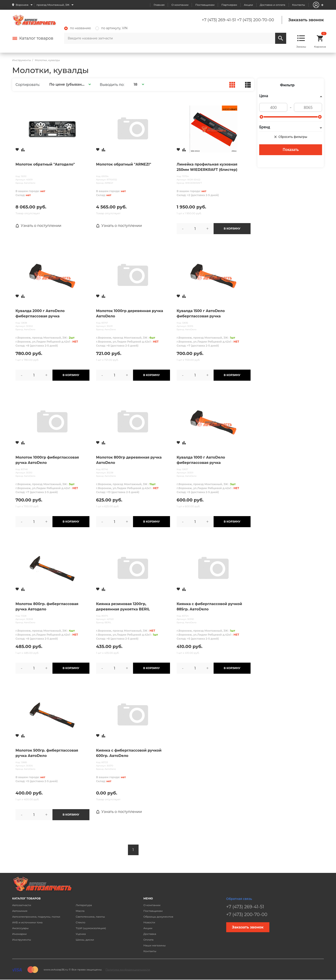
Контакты (299, 5)
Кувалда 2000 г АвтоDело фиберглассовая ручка (40, 313)
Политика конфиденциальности (128, 969)
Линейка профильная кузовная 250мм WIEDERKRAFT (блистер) (207, 167)
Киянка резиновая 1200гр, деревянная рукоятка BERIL (123, 607)
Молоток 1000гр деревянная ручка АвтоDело (130, 313)
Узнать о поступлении (39, 226)
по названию (78, 28)
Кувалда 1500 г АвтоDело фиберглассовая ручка (201, 313)
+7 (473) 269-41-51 (219, 20)
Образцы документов (158, 917)
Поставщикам (205, 5)
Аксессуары (20, 928)
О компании (180, 5)
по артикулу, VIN (111, 28)
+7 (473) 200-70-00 (256, 20)
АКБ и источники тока (27, 922)
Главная (159, 5)
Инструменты (22, 940)
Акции (248, 5)
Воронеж (22, 5)
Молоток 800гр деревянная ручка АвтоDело (129, 460)
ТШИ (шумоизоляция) (91, 928)
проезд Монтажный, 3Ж (53, 5)
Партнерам (229, 5)
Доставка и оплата (273, 5)
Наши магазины (155, 945)
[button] (69, 84)
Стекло (80, 922)
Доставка (150, 934)
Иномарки (19, 934)
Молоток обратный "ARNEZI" (124, 164)
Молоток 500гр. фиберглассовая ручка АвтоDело (47, 753)
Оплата (149, 940)
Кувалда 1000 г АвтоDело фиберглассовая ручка (201, 460)
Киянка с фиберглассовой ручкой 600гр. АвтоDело (129, 753)
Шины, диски (85, 940)
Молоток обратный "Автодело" (45, 164)
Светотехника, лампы (90, 917)
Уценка (81, 934)
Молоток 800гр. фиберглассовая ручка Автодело (47, 607)
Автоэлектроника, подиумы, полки (36, 917)
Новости (149, 922)
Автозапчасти (22, 905)
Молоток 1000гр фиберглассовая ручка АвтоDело (47, 460)
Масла (80, 911)
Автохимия (20, 911)
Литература (84, 905)
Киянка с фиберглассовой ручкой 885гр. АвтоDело (209, 607)
